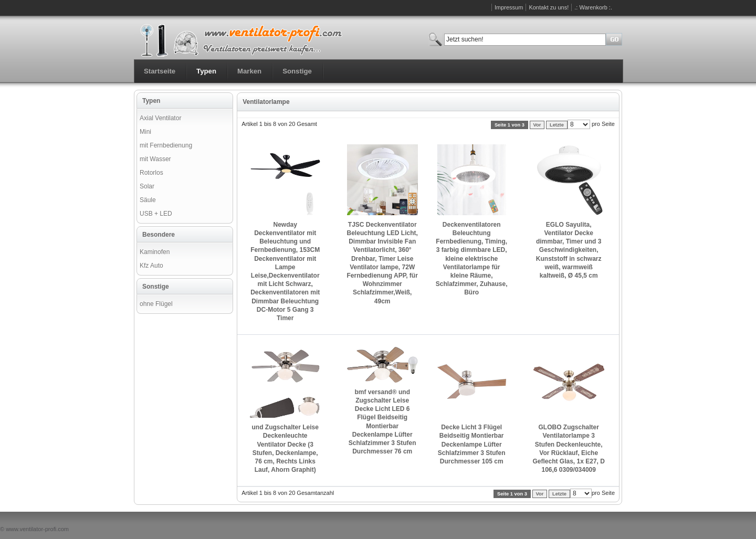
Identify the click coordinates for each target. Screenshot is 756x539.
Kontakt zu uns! (549, 7)
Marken (249, 71)
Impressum (509, 7)
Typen (206, 71)
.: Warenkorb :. (593, 7)
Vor (537, 125)
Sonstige (297, 71)
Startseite (160, 71)
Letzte (557, 125)
